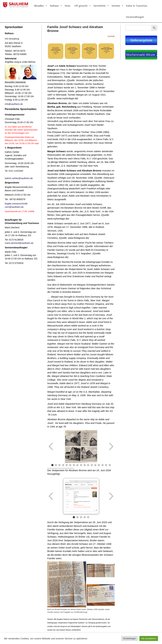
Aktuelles (42, 6)
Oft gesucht (84, 6)
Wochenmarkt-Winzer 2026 (142, 55)
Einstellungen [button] (129, 638)
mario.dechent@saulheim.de (19, 243)
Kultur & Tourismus (137, 6)
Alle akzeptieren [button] (149, 638)
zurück (111, 36)
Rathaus (57, 6)
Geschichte (102, 6)
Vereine (119, 6)
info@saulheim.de (14, 104)
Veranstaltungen (135, 17)
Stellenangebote (141, 40)
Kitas (68, 6)
